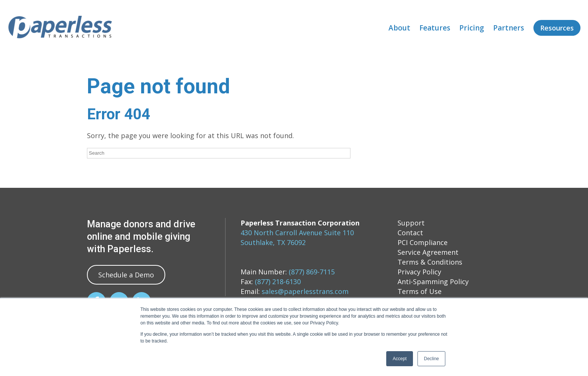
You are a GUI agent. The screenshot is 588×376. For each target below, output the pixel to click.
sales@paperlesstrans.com (305, 291)
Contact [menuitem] (410, 233)
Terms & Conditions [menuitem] (430, 262)
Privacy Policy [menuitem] (419, 272)
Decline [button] (431, 359)
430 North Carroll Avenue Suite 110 (297, 233)
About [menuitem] (399, 28)
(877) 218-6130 (278, 282)
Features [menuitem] (435, 28)
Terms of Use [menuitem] (420, 291)
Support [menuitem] (411, 223)
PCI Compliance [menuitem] (423, 242)
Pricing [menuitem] (472, 28)
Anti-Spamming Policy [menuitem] (433, 282)
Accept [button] (400, 359)
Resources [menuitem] (557, 28)
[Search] (219, 153)
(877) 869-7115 (312, 272)
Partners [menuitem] (509, 28)
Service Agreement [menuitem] (428, 252)
